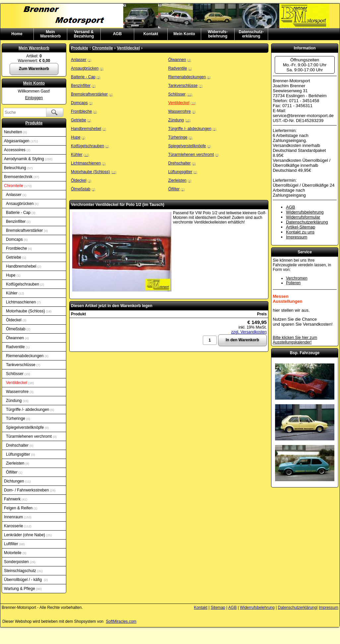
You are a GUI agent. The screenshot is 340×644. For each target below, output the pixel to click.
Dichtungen (17, 481)
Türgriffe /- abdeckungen (30, 410)
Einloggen (34, 98)
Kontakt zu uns (300, 232)
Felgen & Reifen (21, 508)
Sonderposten (20, 562)
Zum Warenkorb (34, 69)
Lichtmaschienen (23, 302)
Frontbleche (19, 248)
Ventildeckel (20, 383)
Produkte (34, 123)
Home (17, 34)
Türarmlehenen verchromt (31, 436)
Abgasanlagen (21, 141)
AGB (117, 34)
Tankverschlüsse (23, 365)
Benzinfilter (18, 222)
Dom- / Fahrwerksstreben (30, 490)
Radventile (18, 347)
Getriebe (16, 257)
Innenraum (18, 517)
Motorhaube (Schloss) (29, 311)
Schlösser (18, 374)
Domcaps (17, 239)
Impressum (297, 237)
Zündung (17, 401)
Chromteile (18, 186)
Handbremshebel (24, 266)
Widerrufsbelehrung (305, 212)
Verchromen (297, 278)
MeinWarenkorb (50, 34)
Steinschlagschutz (23, 571)
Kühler (15, 293)
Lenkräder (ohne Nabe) (28, 535)
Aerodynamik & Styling (28, 159)
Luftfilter (14, 544)
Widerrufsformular (303, 217)
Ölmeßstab (18, 329)
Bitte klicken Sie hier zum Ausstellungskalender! (295, 340)
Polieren (293, 283)
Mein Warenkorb (34, 48)
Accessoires (17, 150)
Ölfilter (14, 472)
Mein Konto (184, 34)
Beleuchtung (18, 168)
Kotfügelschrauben (25, 284)
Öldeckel (16, 320)
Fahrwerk (16, 499)
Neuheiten (15, 132)
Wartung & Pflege (23, 589)
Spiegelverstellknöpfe (27, 427)
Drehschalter (20, 445)
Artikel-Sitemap (301, 227)
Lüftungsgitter (20, 454)
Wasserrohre (20, 392)
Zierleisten (18, 463)
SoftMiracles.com (121, 621)
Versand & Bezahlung (84, 34)
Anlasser (16, 195)
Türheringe (18, 419)
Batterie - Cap (21, 213)
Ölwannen (17, 338)
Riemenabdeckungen (27, 356)
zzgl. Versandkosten (249, 332)
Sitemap (218, 608)
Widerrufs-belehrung (218, 34)
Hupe (13, 275)
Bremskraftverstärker (27, 230)
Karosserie (18, 526)
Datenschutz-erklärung (251, 34)
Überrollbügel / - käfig (26, 580)
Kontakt (151, 34)
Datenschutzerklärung (307, 222)
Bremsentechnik (22, 177)
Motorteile (15, 553)
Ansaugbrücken (22, 204)
